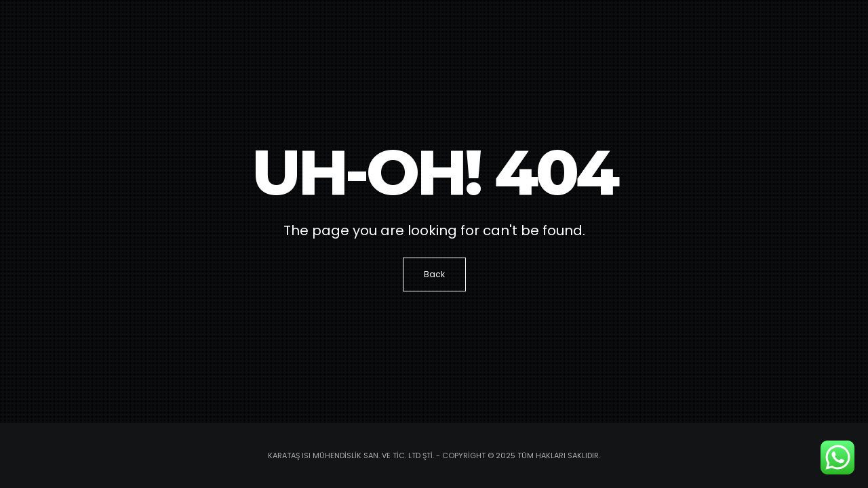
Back (434, 274)
